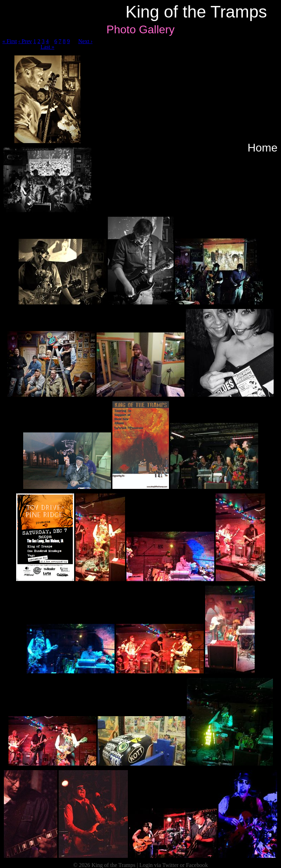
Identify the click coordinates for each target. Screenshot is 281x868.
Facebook (197, 865)
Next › (85, 41)
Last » (47, 47)
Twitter (170, 865)
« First (10, 41)
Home (263, 148)
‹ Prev (25, 41)
